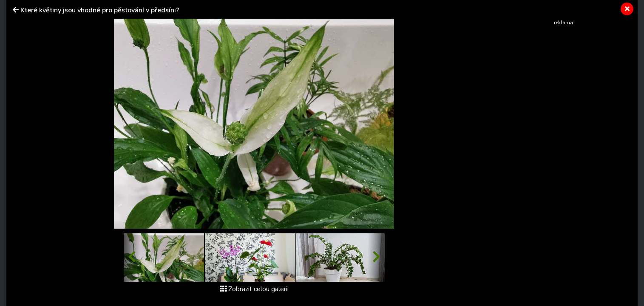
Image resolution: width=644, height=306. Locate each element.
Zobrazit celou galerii (254, 289)
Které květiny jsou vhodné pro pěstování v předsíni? (100, 10)
